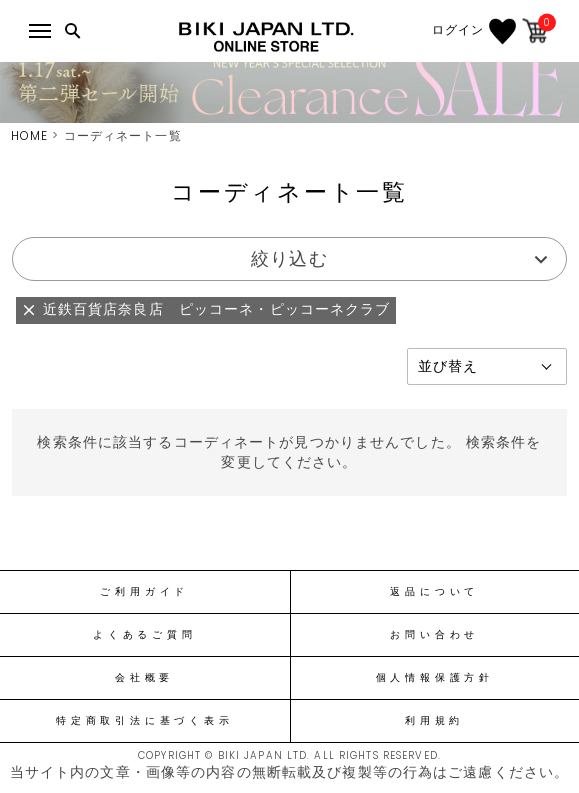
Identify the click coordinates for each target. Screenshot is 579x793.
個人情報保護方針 (435, 678)
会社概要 (144, 678)
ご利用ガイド (144, 592)
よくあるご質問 (144, 635)
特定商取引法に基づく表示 (144, 721)
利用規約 (434, 721)
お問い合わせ (434, 635)
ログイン (458, 30)
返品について (434, 592)
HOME (29, 135)
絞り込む (289, 258)
